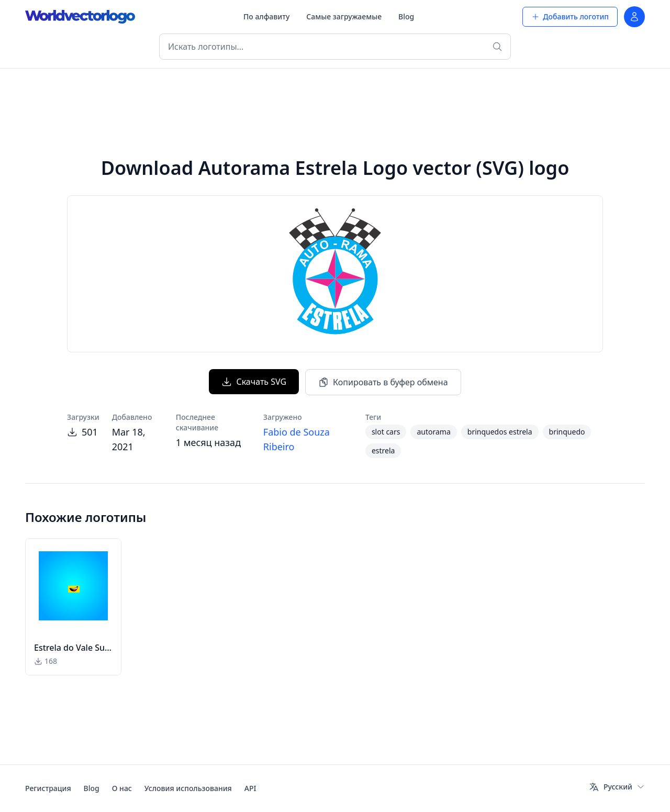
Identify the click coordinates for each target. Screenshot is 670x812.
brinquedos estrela (500, 432)
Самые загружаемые (344, 16)
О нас (122, 788)
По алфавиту (266, 16)
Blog (406, 16)
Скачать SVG (254, 382)
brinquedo (567, 432)
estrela (383, 451)
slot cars (386, 432)
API (250, 788)
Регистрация (48, 788)
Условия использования (188, 788)
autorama (433, 432)
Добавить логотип (570, 16)
